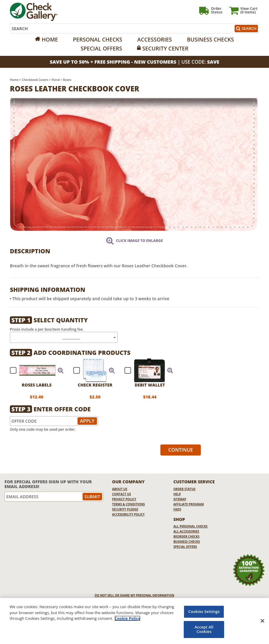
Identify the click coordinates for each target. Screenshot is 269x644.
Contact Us (122, 494)
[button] (61, 370)
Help (177, 494)
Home (50, 39)
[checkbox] (34, 370)
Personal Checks (98, 39)
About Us (120, 489)
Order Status (184, 489)
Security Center (165, 48)
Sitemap (180, 499)
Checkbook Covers (35, 80)
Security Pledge (125, 509)
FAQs (177, 509)
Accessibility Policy (129, 514)
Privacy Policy (124, 499)
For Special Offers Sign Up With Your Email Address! (48, 484)
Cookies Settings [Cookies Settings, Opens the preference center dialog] (204, 611)
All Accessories (186, 531)
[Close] (262, 621)
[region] (134, 621)
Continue (181, 450)
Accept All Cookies (204, 629)
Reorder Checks (186, 536)
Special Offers (101, 48)
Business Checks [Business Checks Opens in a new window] (187, 542)
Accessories (155, 39)
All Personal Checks (190, 526)
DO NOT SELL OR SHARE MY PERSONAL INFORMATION (135, 595)
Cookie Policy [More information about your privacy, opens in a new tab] (127, 618)
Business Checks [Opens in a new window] (211, 39)
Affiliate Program (189, 504)
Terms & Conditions (129, 504)
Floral (56, 80)
